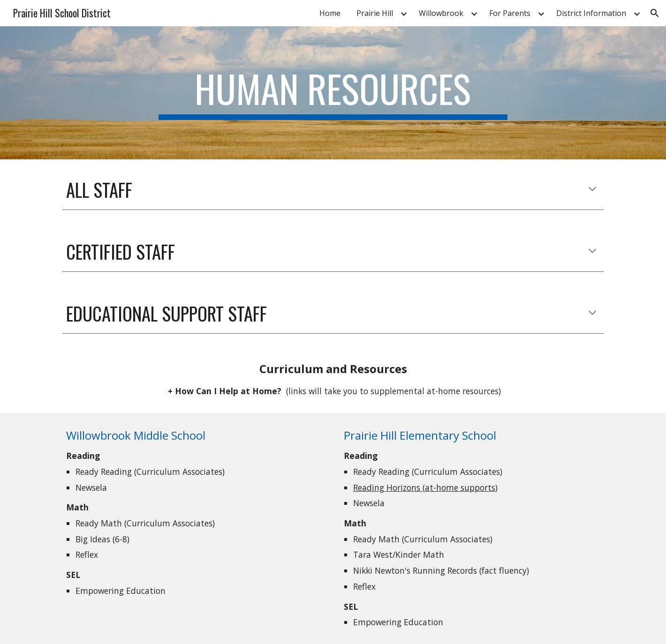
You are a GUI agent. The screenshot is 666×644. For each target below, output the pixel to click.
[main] (333, 93)
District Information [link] (591, 13)
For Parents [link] (510, 13)
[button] (655, 13)
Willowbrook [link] (441, 13)
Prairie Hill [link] (375, 13)
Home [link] (330, 13)
